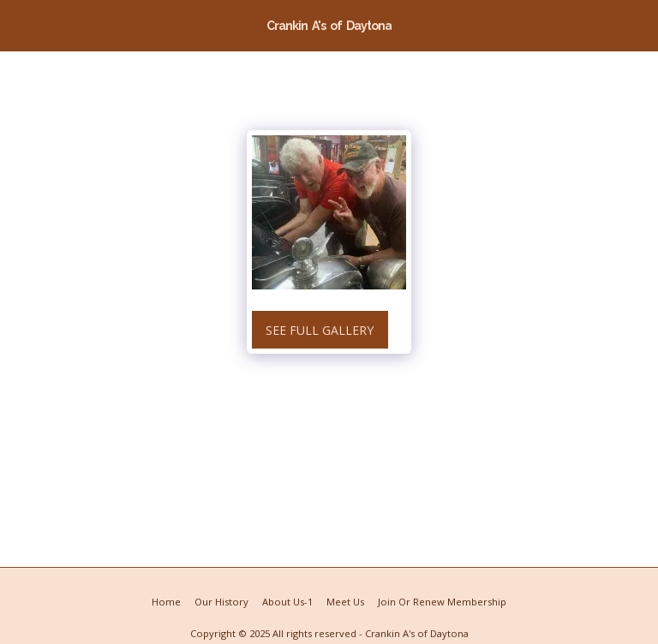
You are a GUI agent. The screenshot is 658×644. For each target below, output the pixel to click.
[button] (19, 24)
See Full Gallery (320, 330)
